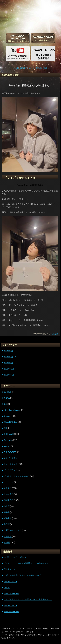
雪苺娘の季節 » (42, 68)
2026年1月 (8, 363)
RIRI (5, 428)
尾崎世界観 (9, 500)
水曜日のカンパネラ (13, 530)
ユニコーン (9, 482)
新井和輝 (8, 518)
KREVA (7, 398)
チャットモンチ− (11, 464)
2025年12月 (9, 369)
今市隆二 (8, 488)
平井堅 (7, 512)
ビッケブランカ (11, 470)
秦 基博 (55, 334)
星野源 (7, 524)
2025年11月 (9, 375)
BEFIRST (7, 392)
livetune (7, 416)
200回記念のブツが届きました (17, 557)
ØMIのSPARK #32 (11, 594)
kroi (5, 404)
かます (7, 588)
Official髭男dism (11, 422)
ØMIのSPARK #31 (11, 612)
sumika (7, 446)
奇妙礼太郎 (9, 494)
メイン (31, 68)
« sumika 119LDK (19, 68)
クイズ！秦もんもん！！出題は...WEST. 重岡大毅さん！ (28, 599)
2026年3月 (8, 351)
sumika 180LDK (11, 605)
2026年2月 (8, 357)
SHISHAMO (9, 434)
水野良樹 (8, 537)
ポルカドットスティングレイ (16, 476)
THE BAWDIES (10, 452)
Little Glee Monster (12, 410)
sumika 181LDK (11, 582)
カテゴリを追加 (11, 458)
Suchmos (8, 440)
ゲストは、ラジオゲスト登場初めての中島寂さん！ (26, 563)
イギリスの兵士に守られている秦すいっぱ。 (23, 575)
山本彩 (7, 506)
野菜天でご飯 (10, 569)
